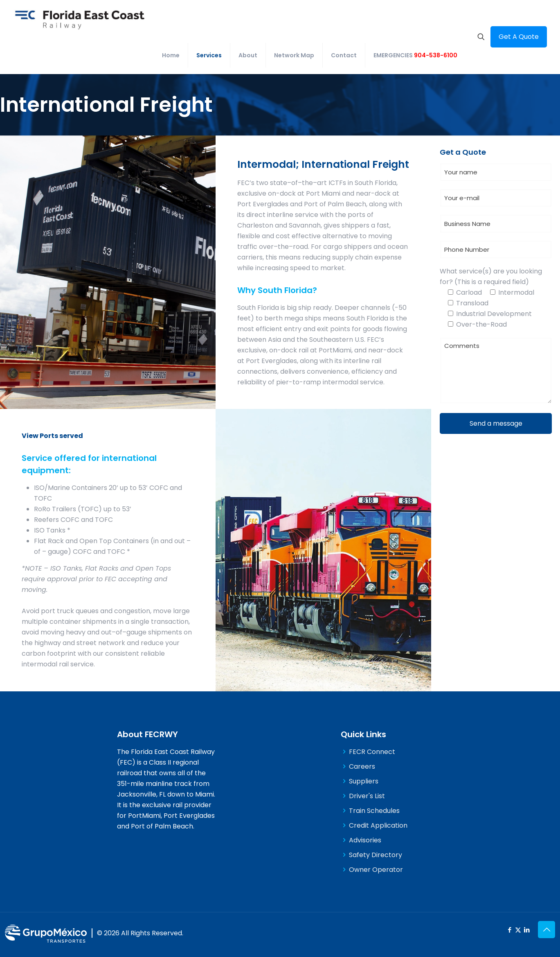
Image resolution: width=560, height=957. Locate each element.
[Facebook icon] (509, 930)
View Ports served (52, 436)
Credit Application (378, 825)
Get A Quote (519, 37)
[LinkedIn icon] (527, 930)
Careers (362, 766)
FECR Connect (372, 752)
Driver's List (367, 796)
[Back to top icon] (547, 930)
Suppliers (364, 781)
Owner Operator (376, 870)
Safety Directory (376, 855)
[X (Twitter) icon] (518, 930)
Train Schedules (374, 811)
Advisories (365, 840)
